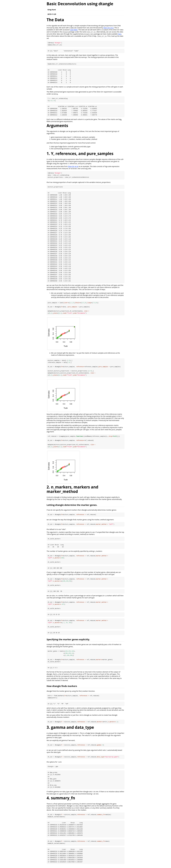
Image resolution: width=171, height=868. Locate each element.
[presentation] (120, 120)
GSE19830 (74, 30)
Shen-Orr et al (108, 28)
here (120, 34)
